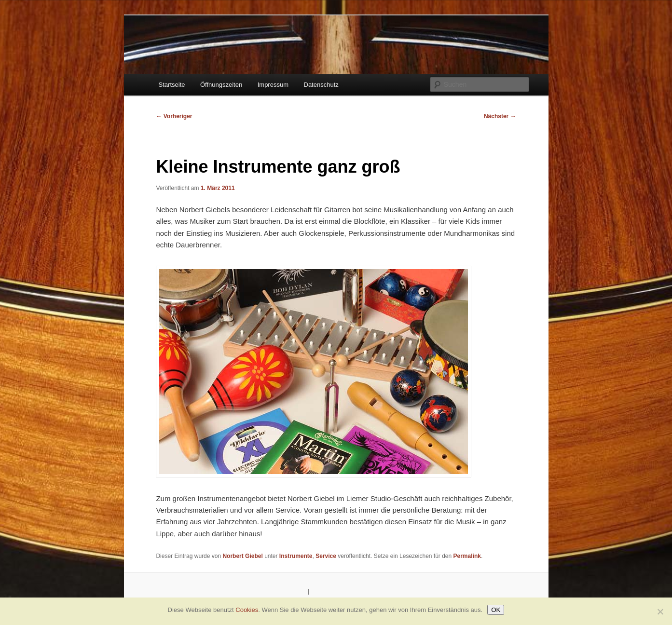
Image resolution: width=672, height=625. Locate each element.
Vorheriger (174, 116)
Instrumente (296, 556)
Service (326, 556)
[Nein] (660, 611)
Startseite (172, 85)
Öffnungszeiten (221, 85)
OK (496, 610)
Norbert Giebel (242, 556)
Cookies (247, 610)
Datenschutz (321, 85)
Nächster (500, 116)
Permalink (467, 556)
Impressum (273, 85)
